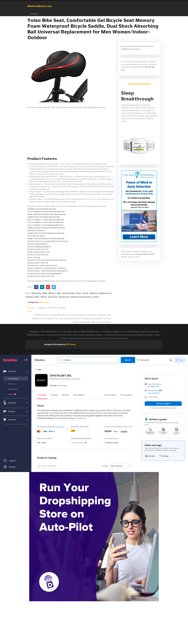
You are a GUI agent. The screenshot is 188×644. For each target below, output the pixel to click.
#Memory (94, 293)
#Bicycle (52, 293)
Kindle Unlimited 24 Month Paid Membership (47, 214)
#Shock (44, 297)
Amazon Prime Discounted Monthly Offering (47, 260)
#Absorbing (36, 293)
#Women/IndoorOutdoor (81, 297)
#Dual (78, 293)
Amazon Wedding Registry (39, 247)
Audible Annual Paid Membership (42, 209)
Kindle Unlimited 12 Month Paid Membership (46, 228)
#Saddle (29, 297)
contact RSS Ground (145, 254)
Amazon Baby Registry (37, 244)
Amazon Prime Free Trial (38, 249)
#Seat (37, 297)
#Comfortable (69, 293)
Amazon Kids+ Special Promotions (42, 265)
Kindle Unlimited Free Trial (38, 252)
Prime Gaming (34, 257)
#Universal (53, 297)
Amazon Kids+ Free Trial (38, 263)
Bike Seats (44, 302)
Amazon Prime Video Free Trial (41, 276)
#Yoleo (96, 297)
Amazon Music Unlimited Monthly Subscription (48, 271)
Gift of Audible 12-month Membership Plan (46, 212)
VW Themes (70, 344)
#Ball (45, 293)
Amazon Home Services (38, 255)
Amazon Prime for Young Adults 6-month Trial (47, 241)
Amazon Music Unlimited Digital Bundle (44, 274)
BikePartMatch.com (40, 6)
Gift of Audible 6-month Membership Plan (46, 222)
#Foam (85, 293)
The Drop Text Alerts (36, 236)
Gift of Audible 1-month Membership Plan (45, 225)
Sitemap (34, 14)
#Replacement (105, 293)
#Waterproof (64, 297)
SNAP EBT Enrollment (36, 230)
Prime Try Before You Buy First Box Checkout (47, 268)
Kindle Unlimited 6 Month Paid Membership (46, 238)
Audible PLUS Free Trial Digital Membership (46, 233)
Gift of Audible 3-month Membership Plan (46, 220)
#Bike (59, 293)
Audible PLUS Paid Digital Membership (44, 217)
